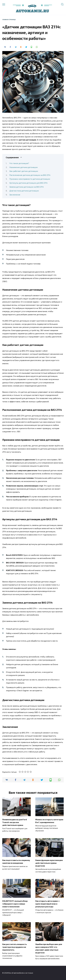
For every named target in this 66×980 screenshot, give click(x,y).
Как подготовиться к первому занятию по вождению (16, 862)
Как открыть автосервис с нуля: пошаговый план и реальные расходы (47, 904)
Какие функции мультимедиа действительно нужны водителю (49, 863)
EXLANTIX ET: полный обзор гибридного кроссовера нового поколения (15, 904)
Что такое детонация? (19, 163)
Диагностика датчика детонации (24, 191)
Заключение (15, 195)
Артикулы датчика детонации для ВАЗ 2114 (28, 183)
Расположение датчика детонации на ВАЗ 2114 (30, 175)
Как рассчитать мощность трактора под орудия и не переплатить (15, 947)
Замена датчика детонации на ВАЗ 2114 (27, 187)
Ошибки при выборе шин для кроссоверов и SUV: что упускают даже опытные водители (49, 948)
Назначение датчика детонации (23, 167)
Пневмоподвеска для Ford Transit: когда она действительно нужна (15, 822)
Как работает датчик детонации (24, 171)
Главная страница (9, 20)
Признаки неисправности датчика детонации (30, 179)
